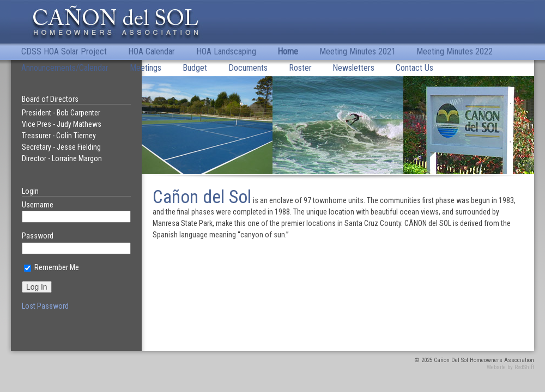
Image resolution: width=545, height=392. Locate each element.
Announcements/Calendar (65, 68)
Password (38, 236)
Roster (300, 68)
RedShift (524, 367)
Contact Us (414, 68)
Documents (248, 68)
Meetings (146, 68)
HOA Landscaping (226, 51)
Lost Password (45, 306)
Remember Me (52, 267)
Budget (195, 68)
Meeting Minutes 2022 (455, 51)
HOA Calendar (152, 51)
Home (288, 51)
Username (38, 205)
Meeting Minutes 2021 (358, 51)
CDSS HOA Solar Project (64, 51)
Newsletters (353, 68)
